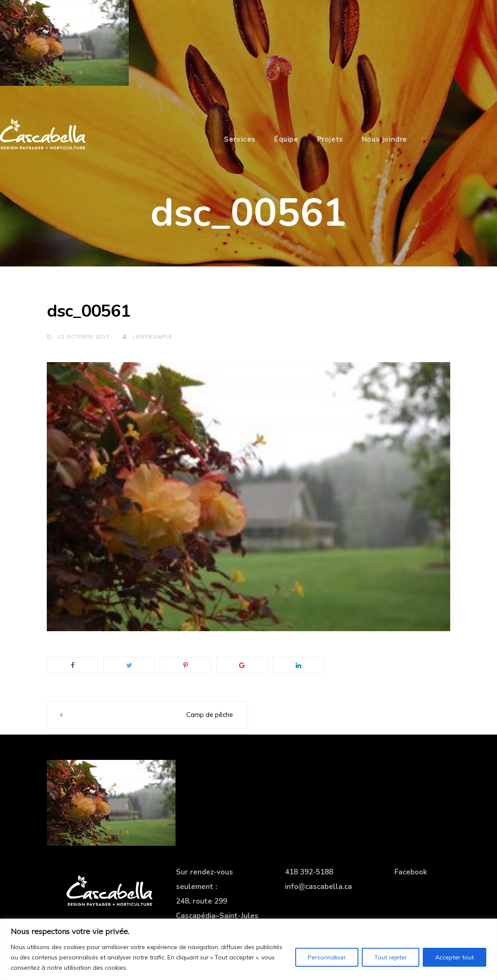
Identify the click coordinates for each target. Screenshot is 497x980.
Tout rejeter (391, 957)
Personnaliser (327, 957)
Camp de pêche (210, 715)
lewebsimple (148, 337)
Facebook (411, 872)
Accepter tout (455, 957)
